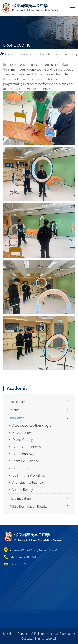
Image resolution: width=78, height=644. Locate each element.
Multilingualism (20, 498)
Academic (26, 54)
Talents (14, 410)
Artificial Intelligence (28, 482)
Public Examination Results (28, 506)
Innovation (46, 54)
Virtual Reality (23, 489)
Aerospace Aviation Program (33, 425)
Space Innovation (25, 432)
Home (9, 54)
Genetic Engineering (28, 447)
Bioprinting (21, 468)
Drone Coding (23, 439)
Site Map (9, 634)
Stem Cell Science (26, 461)
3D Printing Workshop (29, 475)
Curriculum (17, 401)
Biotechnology (23, 454)
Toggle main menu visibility (73, 7)
